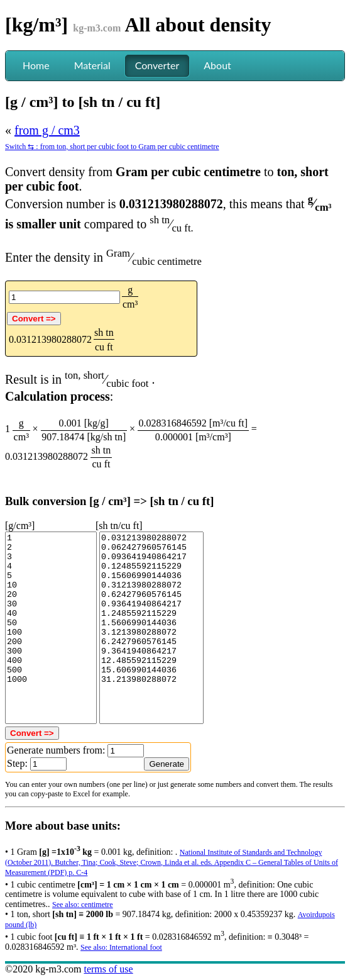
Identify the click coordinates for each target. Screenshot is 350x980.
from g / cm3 (47, 130)
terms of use (108, 969)
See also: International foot (121, 947)
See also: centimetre (83, 905)
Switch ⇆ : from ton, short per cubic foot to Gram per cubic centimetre (112, 147)
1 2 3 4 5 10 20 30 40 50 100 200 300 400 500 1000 (51, 628)
